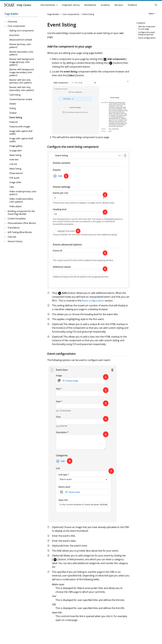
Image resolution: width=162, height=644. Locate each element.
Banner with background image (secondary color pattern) (22, 72)
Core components (16, 26)
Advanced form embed (21, 40)
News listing (15, 155)
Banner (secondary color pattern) (21, 53)
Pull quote (14, 178)
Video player (16, 206)
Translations (14, 228)
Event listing (16, 117)
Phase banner (16, 173)
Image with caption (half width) (21, 140)
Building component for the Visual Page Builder (21, 213)
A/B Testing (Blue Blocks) (20, 232)
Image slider (15, 182)
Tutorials (12, 237)
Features (14, 122)
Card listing (15, 95)
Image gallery (16, 146)
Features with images (20, 126)
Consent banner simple (21, 99)
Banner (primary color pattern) (20, 46)
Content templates (17, 218)
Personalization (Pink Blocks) (22, 223)
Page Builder (12, 14)
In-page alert (15, 150)
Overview (12, 21)
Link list (13, 164)
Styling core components (22, 30)
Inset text (14, 159)
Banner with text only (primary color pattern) (20, 81)
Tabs (12, 187)
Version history (15, 241)
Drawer (13, 113)
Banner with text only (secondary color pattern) (22, 89)
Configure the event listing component (147, 33)
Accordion (14, 35)
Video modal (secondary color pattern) (21, 200)
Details (13, 104)
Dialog (13, 108)
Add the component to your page (147, 28)
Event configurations (147, 38)
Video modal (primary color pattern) (23, 193)
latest (151, 13)
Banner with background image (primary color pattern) (22, 62)
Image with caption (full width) (21, 132)
